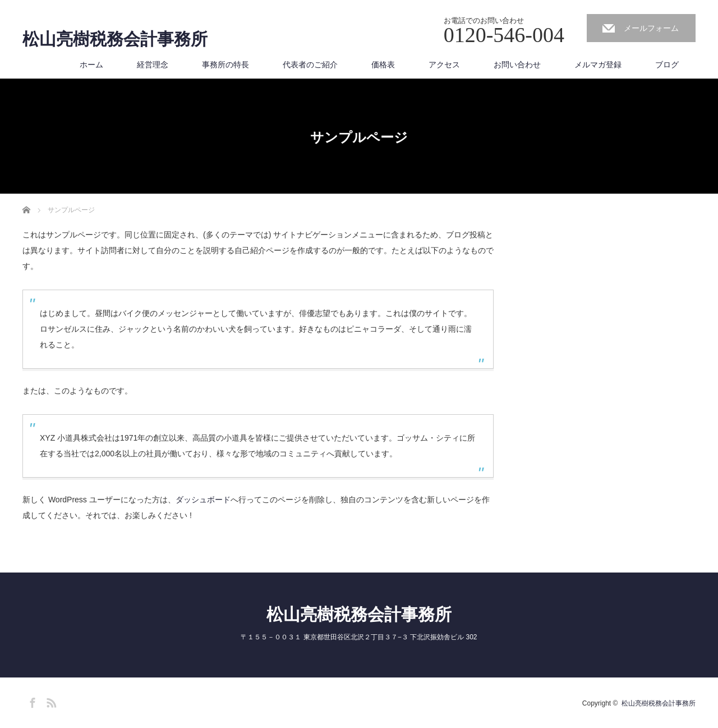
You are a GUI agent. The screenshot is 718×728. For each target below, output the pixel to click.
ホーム (91, 65)
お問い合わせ (517, 65)
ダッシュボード (203, 500)
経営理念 (153, 65)
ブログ (667, 65)
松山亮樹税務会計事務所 (115, 39)
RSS (50, 701)
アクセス (444, 65)
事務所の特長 (225, 65)
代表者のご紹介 (310, 65)
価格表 (383, 65)
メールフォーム (651, 28)
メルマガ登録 (598, 65)
